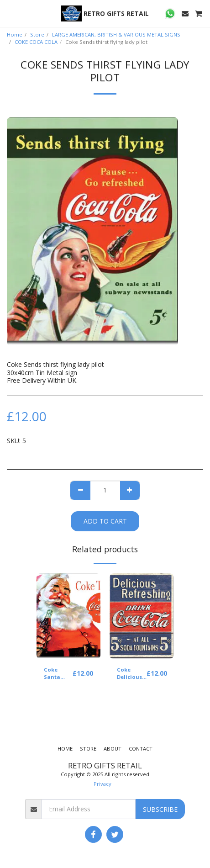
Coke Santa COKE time (58, 674)
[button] (10, 13)
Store (37, 34)
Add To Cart (105, 521)
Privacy (102, 784)
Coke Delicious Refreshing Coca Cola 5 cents (132, 674)
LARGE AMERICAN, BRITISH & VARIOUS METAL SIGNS (116, 34)
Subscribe (160, 809)
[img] (68, 616)
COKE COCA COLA (36, 42)
